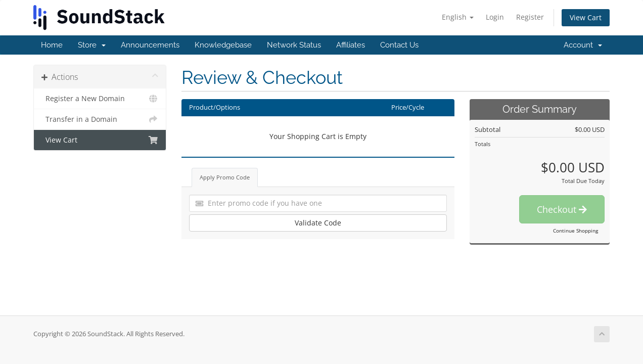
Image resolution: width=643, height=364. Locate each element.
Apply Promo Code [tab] (225, 177)
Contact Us (399, 45)
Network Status (294, 45)
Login (495, 17)
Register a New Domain (100, 99)
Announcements (150, 45)
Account (583, 45)
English (458, 17)
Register (530, 17)
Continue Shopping (576, 231)
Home (52, 45)
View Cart (586, 17)
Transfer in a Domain (100, 119)
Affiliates (351, 45)
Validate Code (318, 223)
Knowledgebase (223, 45)
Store (92, 45)
